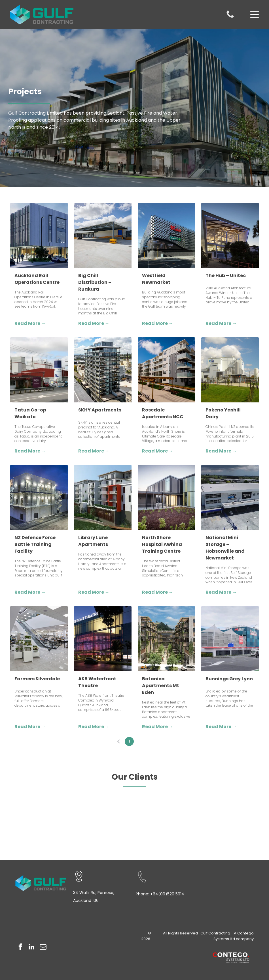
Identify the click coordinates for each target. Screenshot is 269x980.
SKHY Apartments (100, 410)
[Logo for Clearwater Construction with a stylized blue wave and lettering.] (38, 833)
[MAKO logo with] (86, 799)
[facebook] (20, 947)
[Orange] (86, 816)
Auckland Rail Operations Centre (37, 279)
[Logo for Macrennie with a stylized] (134, 799)
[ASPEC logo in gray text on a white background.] (183, 833)
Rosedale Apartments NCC (163, 413)
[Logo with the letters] (231, 816)
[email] (43, 947)
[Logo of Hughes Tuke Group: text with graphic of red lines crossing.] (231, 799)
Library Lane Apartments (93, 541)
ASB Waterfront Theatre (97, 682)
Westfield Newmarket (156, 279)
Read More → (30, 323)
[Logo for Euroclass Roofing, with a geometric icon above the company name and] (134, 816)
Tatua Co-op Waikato (30, 413)
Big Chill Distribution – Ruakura (95, 282)
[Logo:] (38, 799)
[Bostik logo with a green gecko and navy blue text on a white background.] (86, 833)
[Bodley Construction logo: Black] (134, 833)
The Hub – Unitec (226, 275)
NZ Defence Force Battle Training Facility (35, 544)
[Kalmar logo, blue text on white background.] (183, 799)
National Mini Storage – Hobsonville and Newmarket (225, 548)
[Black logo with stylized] (231, 833)
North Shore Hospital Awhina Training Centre (162, 544)
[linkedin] (32, 947)
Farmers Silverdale (37, 679)
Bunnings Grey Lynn (229, 679)
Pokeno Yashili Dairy (223, 413)
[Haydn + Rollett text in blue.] (38, 816)
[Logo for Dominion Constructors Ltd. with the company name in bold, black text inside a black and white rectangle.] (183, 816)
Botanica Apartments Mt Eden (161, 686)
